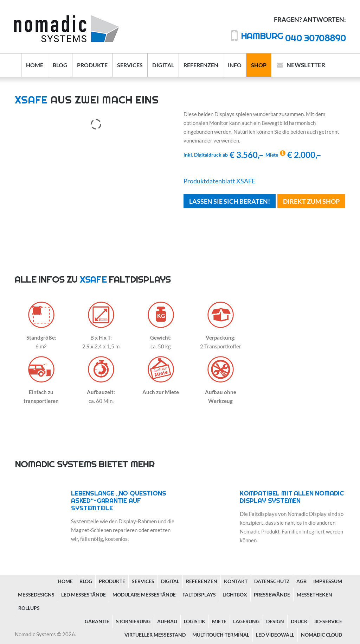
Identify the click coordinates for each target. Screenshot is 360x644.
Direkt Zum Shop (311, 201)
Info (235, 65)
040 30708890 (293, 38)
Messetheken (314, 595)
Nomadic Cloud (322, 635)
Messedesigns (36, 595)
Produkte (92, 65)
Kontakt (236, 581)
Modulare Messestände (144, 595)
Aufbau (167, 621)
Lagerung (246, 621)
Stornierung (133, 621)
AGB (301, 581)
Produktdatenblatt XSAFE (219, 181)
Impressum (328, 581)
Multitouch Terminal (221, 635)
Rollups (29, 608)
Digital (163, 65)
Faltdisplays (199, 595)
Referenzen (201, 65)
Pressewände (272, 595)
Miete (219, 621)
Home (35, 65)
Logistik (195, 621)
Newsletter (306, 65)
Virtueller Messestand (155, 635)
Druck (299, 621)
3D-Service (328, 621)
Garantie (97, 621)
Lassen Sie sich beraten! (230, 201)
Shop (259, 65)
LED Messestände (83, 595)
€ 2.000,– (293, 155)
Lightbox (235, 595)
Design (275, 621)
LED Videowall (275, 635)
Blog (60, 65)
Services (130, 65)
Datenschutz (272, 581)
